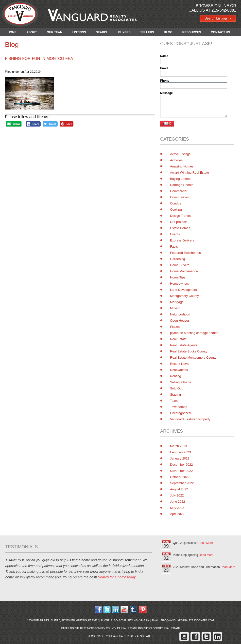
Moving (175, 308)
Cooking (176, 210)
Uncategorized (180, 413)
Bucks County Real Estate (162, 628)
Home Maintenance (184, 271)
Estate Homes (180, 228)
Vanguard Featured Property (190, 419)
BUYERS (124, 32)
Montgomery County (184, 296)
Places (175, 327)
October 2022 (180, 477)
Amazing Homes (182, 166)
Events (175, 234)
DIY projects (179, 222)
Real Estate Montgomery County (193, 358)
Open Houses (180, 321)
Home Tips (178, 277)
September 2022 (182, 483)
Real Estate (178, 339)
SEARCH (102, 32)
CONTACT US (221, 32)
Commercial (179, 191)
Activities (176, 160)
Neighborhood (180, 314)
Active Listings (180, 154)
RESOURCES (192, 32)
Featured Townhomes (185, 253)
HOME (12, 32)
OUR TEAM (55, 32)
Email (164, 68)
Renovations (179, 370)
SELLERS (147, 32)
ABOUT (32, 32)
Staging (175, 395)
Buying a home (181, 179)
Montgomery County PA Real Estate (112, 628)
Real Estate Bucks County (189, 351)
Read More (206, 543)
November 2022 (181, 471)
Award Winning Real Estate (189, 173)
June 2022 (178, 502)
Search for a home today (117, 577)
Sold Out (176, 388)
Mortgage (177, 302)
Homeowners (180, 284)
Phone (165, 81)
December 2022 (181, 465)
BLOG (168, 32)
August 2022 (179, 489)
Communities (179, 197)
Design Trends (180, 216)
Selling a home (181, 382)
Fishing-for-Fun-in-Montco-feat (40, 59)
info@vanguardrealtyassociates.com (187, 620)
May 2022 (177, 508)
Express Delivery (182, 240)
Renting (176, 376)
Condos (176, 203)
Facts (174, 247)
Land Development (183, 290)
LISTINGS (79, 32)
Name (164, 56)
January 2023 (180, 458)
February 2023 (181, 452)
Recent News (180, 364)
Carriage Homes (182, 185)
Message (166, 93)
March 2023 (179, 446)
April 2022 (177, 514)
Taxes (174, 401)
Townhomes (179, 407)
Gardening (178, 259)
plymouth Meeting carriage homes (194, 333)
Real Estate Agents (184, 345)
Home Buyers (180, 265)
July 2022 (177, 495)
